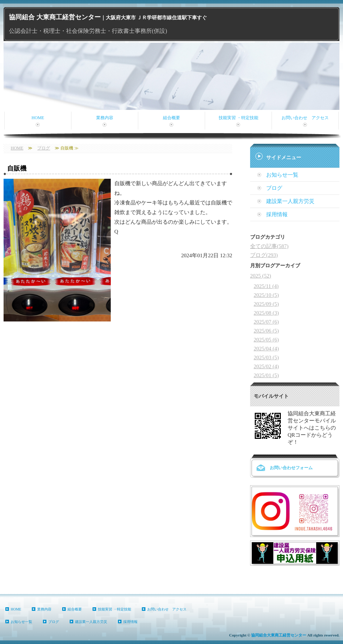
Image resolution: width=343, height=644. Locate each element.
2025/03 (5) (266, 358)
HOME (38, 118)
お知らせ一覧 (282, 175)
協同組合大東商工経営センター (279, 635)
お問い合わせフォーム (291, 468)
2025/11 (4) (266, 286)
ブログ (44, 148)
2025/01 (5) (266, 375)
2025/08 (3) (266, 313)
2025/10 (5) (266, 295)
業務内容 (105, 118)
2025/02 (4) (266, 366)
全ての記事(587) (269, 246)
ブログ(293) (264, 255)
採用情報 (277, 214)
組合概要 (171, 118)
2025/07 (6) (266, 322)
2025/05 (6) (266, 340)
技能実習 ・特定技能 (238, 118)
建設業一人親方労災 (290, 201)
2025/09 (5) (266, 304)
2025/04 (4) (266, 349)
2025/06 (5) (266, 331)
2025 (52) (261, 276)
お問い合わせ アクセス (305, 118)
